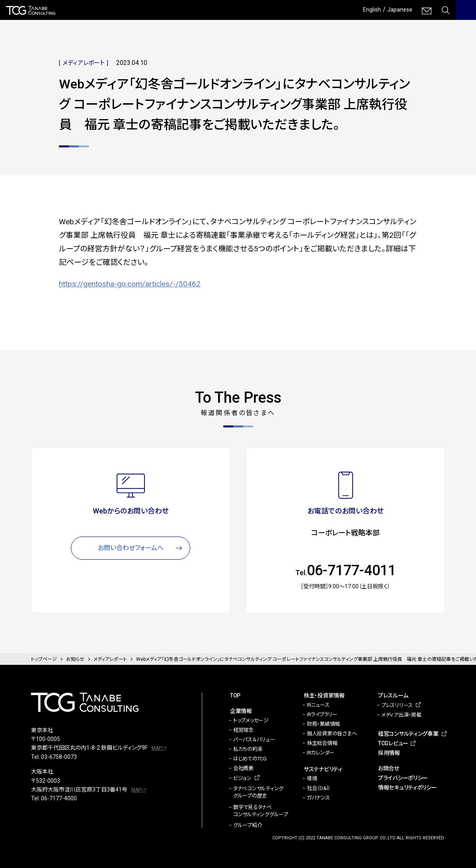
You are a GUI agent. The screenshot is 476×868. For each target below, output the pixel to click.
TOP (235, 696)
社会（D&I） (319, 788)
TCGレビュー (393, 743)
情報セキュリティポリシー (408, 788)
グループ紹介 (248, 825)
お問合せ (389, 768)
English (368, 9)
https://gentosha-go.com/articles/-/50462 (130, 284)
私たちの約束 (248, 749)
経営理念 (243, 730)
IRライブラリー (322, 714)
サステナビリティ (323, 769)
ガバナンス (318, 798)
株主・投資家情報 (324, 696)
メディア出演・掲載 (401, 715)
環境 (312, 779)
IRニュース (318, 705)
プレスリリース (397, 705)
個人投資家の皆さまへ (332, 734)
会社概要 (243, 768)
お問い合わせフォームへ (131, 548)
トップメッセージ (251, 720)
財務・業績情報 (323, 724)
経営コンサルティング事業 (408, 734)
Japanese (399, 9)
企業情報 (241, 711)
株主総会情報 (322, 743)
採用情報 (389, 753)
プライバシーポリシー (403, 778)
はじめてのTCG (250, 759)
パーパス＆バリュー (254, 740)
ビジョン (242, 778)
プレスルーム (393, 696)
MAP (157, 748)
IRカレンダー (321, 753)
